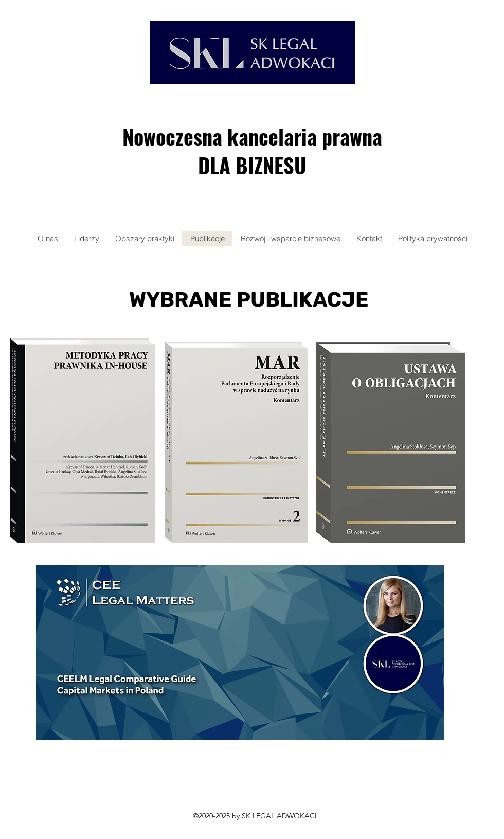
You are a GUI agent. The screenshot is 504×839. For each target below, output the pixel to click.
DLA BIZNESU (252, 165)
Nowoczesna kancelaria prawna (252, 136)
